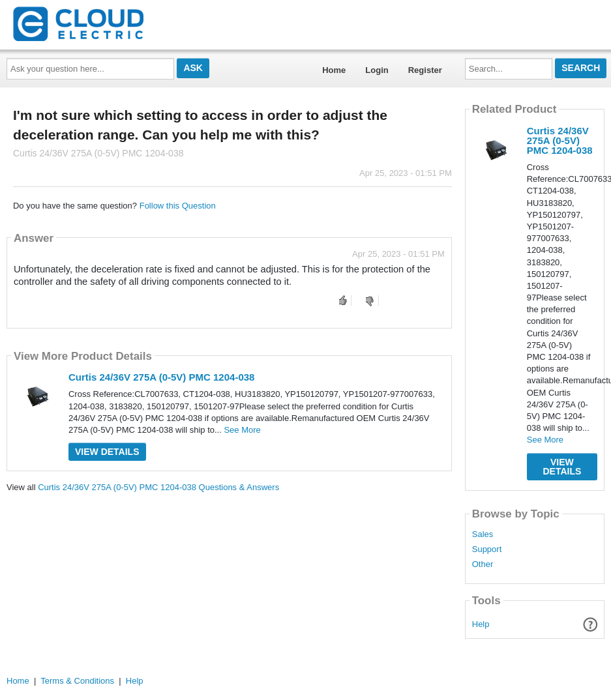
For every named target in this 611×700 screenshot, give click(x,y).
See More (242, 430)
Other (483, 564)
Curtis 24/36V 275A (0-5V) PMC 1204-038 (161, 377)
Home (334, 70)
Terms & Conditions (77, 681)
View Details (107, 452)
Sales (483, 534)
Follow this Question (178, 206)
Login (377, 70)
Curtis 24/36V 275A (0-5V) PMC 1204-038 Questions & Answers (158, 487)
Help (481, 624)
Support (487, 549)
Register (425, 70)
